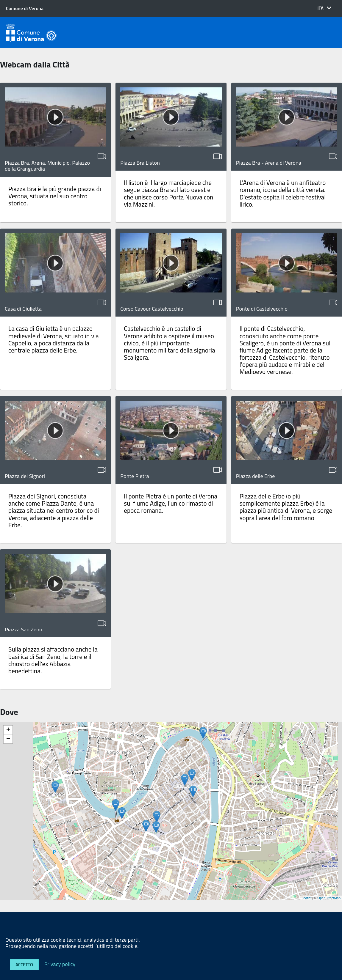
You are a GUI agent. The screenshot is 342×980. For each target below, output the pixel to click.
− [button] (8, 739)
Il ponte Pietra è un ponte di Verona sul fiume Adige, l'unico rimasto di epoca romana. (171, 503)
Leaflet (306, 898)
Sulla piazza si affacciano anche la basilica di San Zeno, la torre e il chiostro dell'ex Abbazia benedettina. (53, 660)
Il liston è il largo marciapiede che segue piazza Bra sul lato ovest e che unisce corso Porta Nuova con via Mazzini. (168, 193)
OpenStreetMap (329, 898)
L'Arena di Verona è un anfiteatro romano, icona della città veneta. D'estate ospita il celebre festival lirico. (283, 193)
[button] (324, 8)
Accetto (24, 965)
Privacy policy (60, 964)
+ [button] (8, 730)
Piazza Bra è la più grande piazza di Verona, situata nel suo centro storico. (55, 196)
